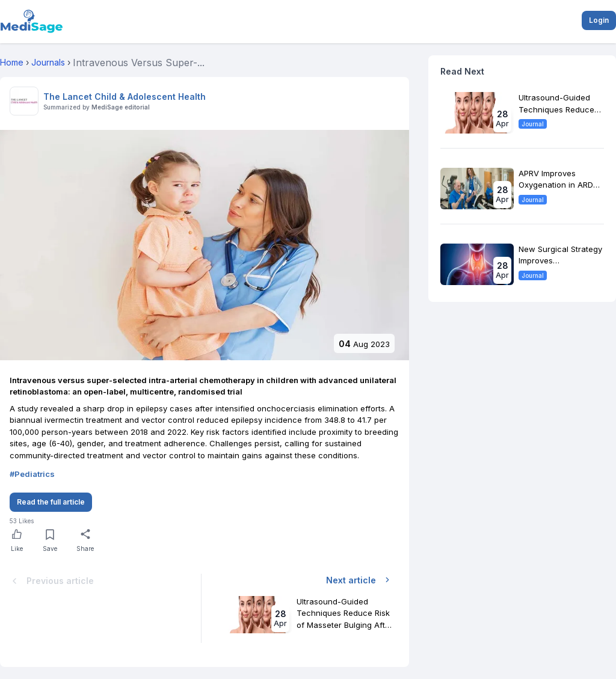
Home (12, 62)
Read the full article (51, 502)
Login (599, 20)
